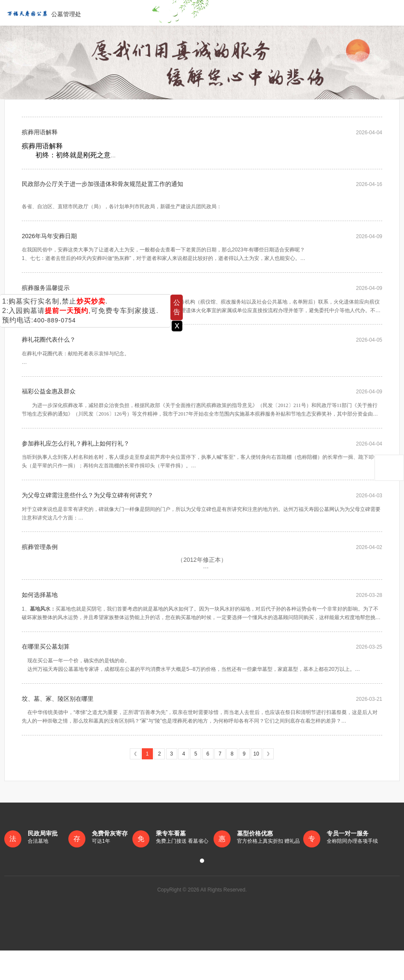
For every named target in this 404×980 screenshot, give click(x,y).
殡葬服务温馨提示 (46, 296)
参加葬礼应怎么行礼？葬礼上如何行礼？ (76, 459)
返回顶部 (389, 468)
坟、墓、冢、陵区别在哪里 (58, 727)
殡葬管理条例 (40, 568)
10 (256, 783)
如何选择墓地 (40, 618)
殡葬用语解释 (40, 133)
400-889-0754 (54, 320)
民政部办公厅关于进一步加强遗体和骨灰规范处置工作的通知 (102, 188)
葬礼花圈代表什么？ (49, 351)
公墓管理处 (43, 13)
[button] (202, 890)
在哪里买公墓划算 (46, 673)
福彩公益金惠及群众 (49, 405)
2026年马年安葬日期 (49, 242)
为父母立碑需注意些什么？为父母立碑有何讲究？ (88, 514)
